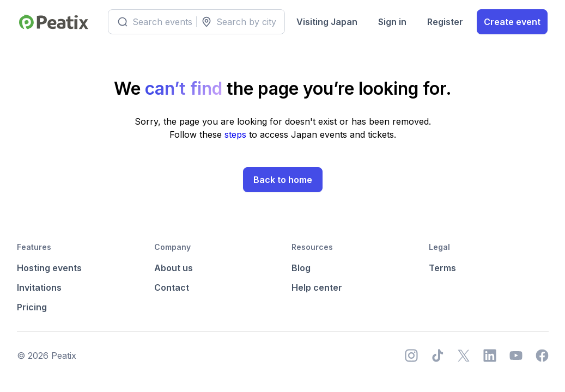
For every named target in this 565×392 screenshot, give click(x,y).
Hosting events (49, 268)
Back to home (283, 180)
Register (445, 22)
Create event (512, 22)
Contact (172, 287)
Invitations (39, 287)
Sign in (392, 22)
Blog (301, 268)
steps (237, 134)
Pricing (32, 307)
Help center (317, 287)
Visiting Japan (327, 22)
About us (174, 268)
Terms (442, 268)
